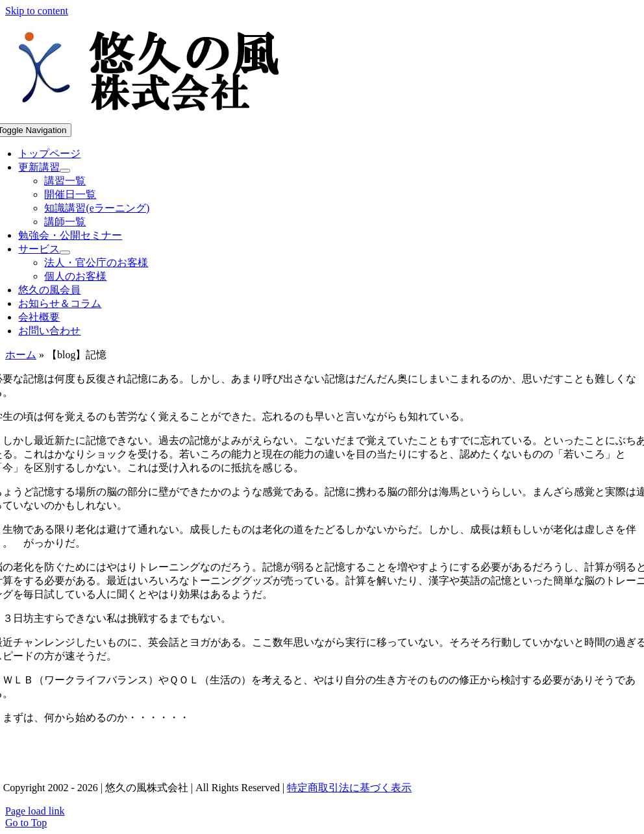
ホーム (21, 355)
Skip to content (37, 11)
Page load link (35, 811)
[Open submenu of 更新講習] (65, 171)
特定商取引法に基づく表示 (349, 788)
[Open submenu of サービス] (65, 252)
